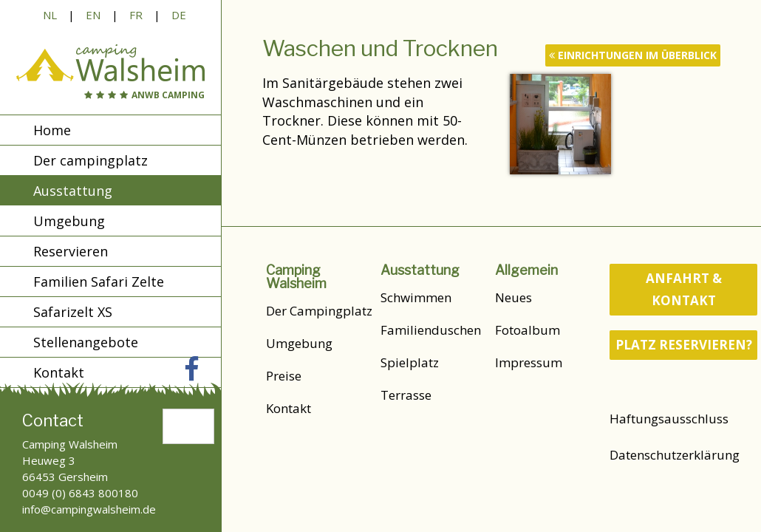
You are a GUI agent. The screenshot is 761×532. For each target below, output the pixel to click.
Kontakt (289, 408)
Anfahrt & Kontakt (684, 289)
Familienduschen (431, 330)
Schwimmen (416, 297)
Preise (284, 376)
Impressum (529, 362)
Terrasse (406, 395)
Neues (513, 297)
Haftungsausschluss (669, 419)
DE (179, 15)
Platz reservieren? (684, 345)
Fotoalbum (528, 330)
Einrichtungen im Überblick (633, 55)
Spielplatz (410, 362)
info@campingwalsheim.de (89, 509)
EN (93, 15)
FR (136, 15)
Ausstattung (73, 191)
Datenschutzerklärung (675, 455)
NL (50, 15)
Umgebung (69, 221)
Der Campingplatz (319, 311)
